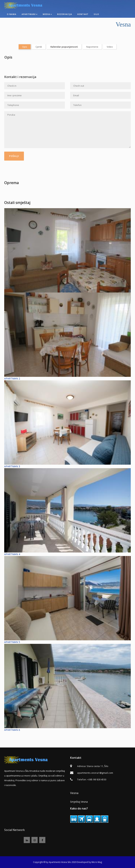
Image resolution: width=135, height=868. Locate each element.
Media (47, 14)
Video (110, 47)
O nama (12, 14)
